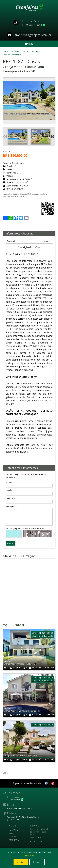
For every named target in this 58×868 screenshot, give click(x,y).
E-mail (9, 490)
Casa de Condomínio (12, 55)
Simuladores (36, 837)
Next (53, 101)
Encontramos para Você (38, 833)
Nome (9, 482)
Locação (12, 836)
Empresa (14, 840)
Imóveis (16, 51)
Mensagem (11, 506)
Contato (36, 841)
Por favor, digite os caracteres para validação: (25, 529)
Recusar (37, 862)
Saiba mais (29, 855)
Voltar (6, 773)
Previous (5, 101)
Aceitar (21, 862)
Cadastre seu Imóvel (39, 829)
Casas (35, 51)
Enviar (10, 543)
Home (6, 51)
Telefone (10, 498)
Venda (26, 51)
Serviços (35, 826)
